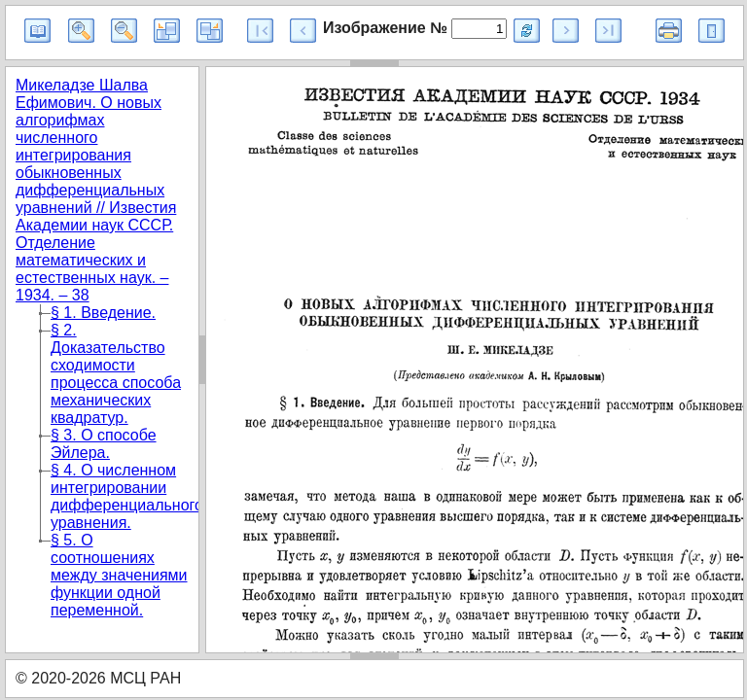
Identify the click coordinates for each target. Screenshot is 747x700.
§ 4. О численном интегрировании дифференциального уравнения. (127, 496)
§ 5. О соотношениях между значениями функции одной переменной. (119, 575)
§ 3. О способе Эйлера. (104, 444)
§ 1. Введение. (103, 313)
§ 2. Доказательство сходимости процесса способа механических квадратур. (116, 374)
